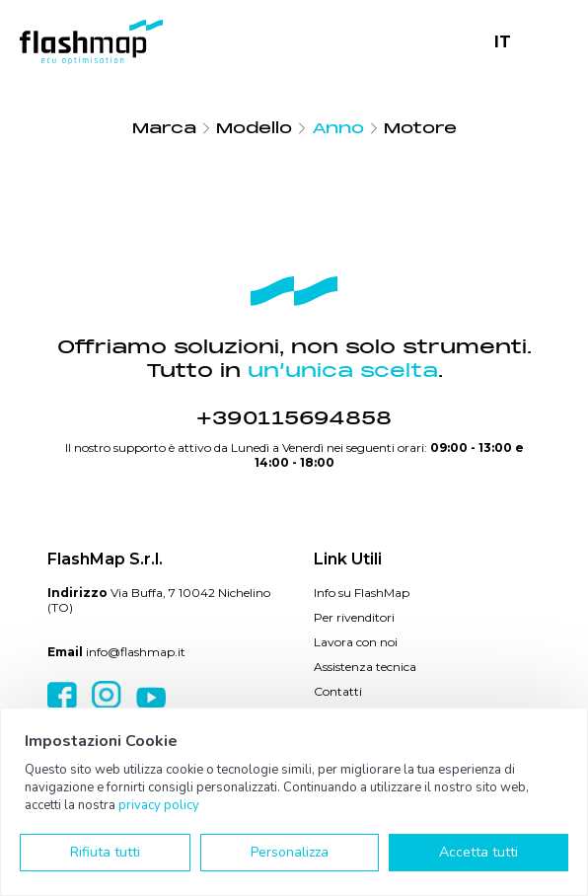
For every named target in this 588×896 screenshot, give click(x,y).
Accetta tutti (478, 852)
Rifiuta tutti (105, 852)
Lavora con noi (356, 642)
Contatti (338, 691)
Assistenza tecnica (365, 667)
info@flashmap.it (136, 652)
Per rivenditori (354, 617)
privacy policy (159, 805)
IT (503, 42)
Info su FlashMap (362, 593)
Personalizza (290, 852)
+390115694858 (294, 418)
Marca (164, 128)
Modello (254, 128)
